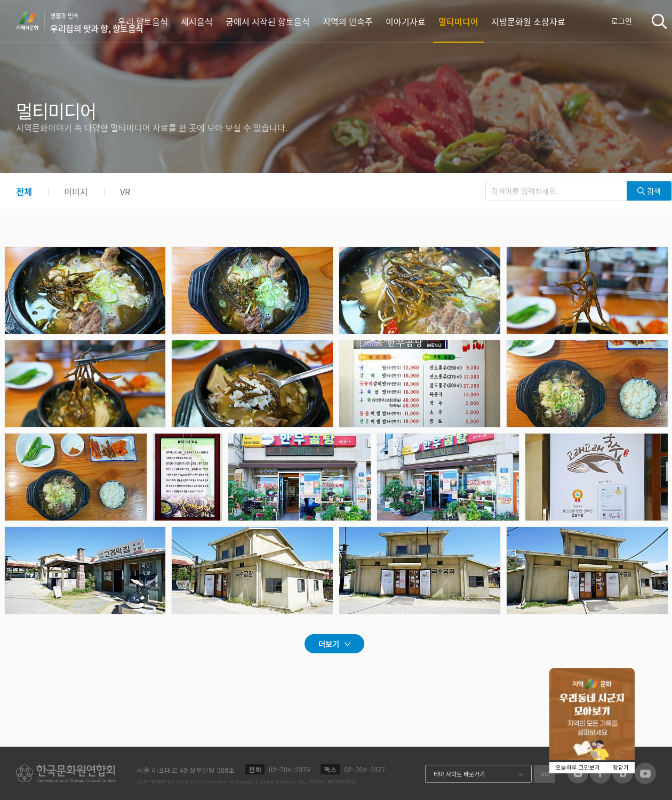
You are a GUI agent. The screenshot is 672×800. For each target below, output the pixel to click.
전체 (24, 191)
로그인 (622, 21)
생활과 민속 (97, 23)
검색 (659, 21)
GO (545, 774)
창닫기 (621, 768)
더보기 (329, 644)
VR (125, 191)
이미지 (76, 191)
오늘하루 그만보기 (578, 768)
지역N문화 (33, 21)
